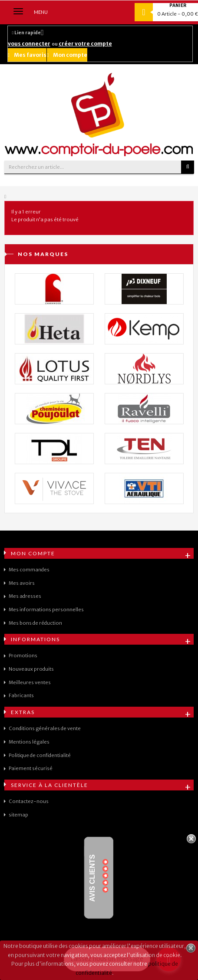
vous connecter (29, 44)
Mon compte (67, 55)
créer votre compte (85, 44)
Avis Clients (92, 878)
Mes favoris (27, 55)
